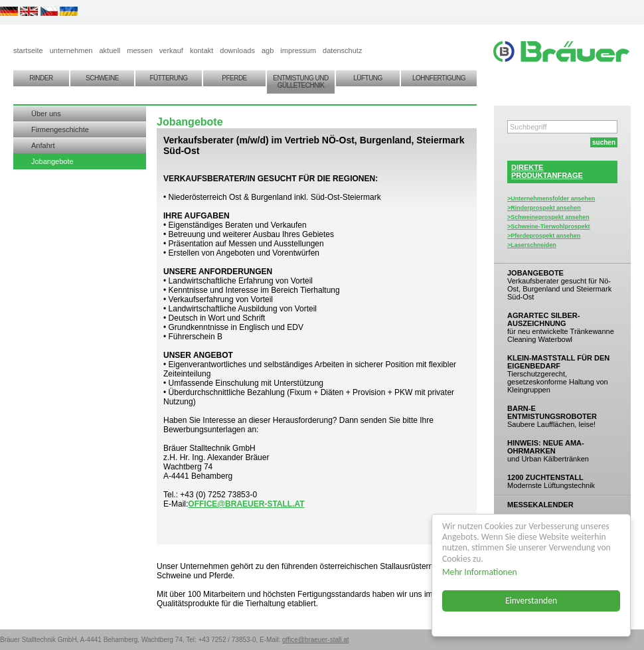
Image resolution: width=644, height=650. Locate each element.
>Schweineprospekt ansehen (548, 217)
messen (140, 50)
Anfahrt (43, 145)
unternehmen (71, 50)
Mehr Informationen (480, 572)
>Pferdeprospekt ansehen (544, 236)
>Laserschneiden (532, 245)
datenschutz (342, 50)
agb (268, 50)
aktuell (110, 50)
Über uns (46, 114)
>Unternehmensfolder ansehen (551, 199)
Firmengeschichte (60, 129)
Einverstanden (532, 601)
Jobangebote (52, 161)
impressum (298, 50)
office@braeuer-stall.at (246, 504)
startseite (28, 50)
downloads (237, 50)
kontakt (201, 50)
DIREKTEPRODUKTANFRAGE (547, 171)
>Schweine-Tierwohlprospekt (549, 226)
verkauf (171, 50)
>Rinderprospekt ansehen (544, 208)
